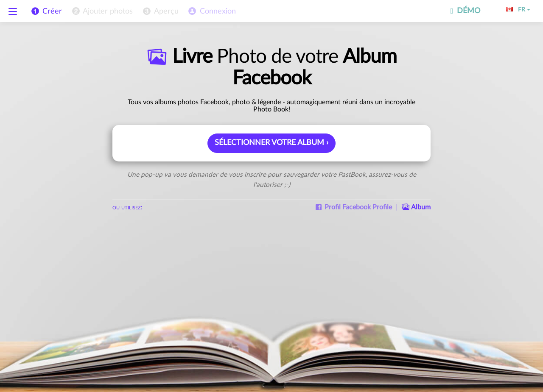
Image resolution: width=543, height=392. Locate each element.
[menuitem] (102, 11)
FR (518, 10)
